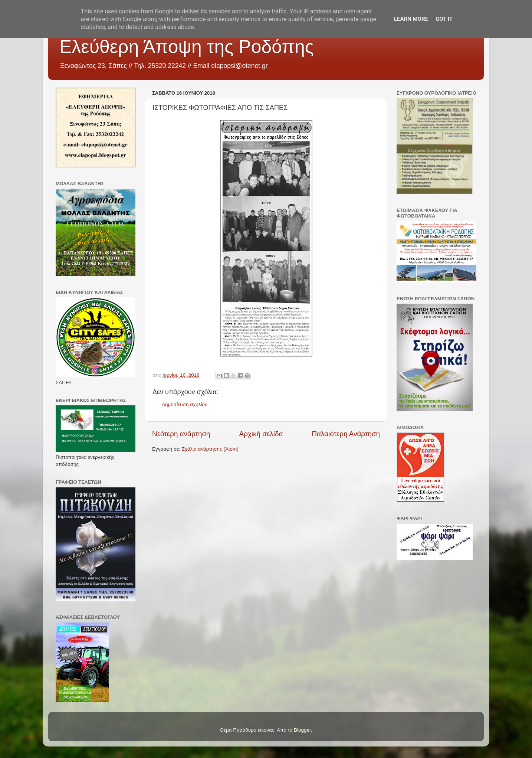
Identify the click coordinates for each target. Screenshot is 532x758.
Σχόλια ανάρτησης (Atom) (210, 449)
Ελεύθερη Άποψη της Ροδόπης (187, 47)
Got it (444, 19)
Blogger (302, 730)
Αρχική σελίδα (261, 434)
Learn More (411, 19)
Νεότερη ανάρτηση (181, 434)
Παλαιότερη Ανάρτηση (346, 434)
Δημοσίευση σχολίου (185, 404)
